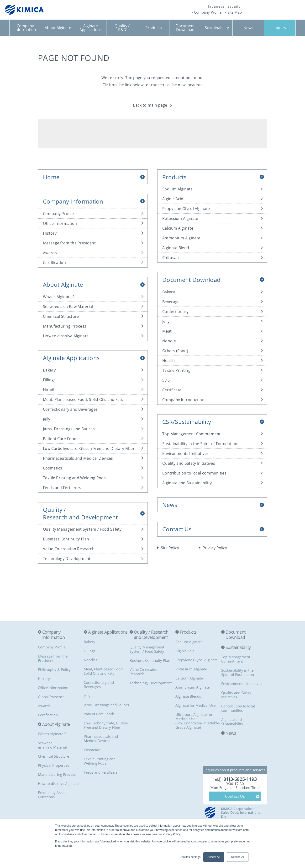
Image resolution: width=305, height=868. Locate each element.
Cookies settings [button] (190, 857)
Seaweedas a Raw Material (52, 745)
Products (174, 177)
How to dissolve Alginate (66, 336)
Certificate (172, 390)
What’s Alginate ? (59, 297)
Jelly (47, 419)
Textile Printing (176, 370)
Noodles (51, 390)
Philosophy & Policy (54, 669)
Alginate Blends (188, 696)
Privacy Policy (215, 548)
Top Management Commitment (192, 434)
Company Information (73, 201)
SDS (166, 380)
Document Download (191, 280)
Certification (54, 263)
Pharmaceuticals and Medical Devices (78, 458)
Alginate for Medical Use (195, 705)
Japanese (216, 6)
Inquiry (280, 28)
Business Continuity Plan (66, 539)
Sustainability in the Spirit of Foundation (200, 444)
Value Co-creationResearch (144, 672)
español (235, 6)
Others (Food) (175, 351)
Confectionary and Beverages (70, 409)
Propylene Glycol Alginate (186, 209)
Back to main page (150, 105)
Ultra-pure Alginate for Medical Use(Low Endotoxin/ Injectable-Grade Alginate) (198, 721)
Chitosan (171, 258)
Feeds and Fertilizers (62, 488)
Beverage (171, 302)
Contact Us (177, 529)
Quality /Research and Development (80, 513)
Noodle (169, 341)
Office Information (60, 223)
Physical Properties (54, 765)
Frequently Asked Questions (52, 795)
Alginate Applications (71, 358)
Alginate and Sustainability (187, 483)
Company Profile (208, 12)
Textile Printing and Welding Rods (74, 478)
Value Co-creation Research (69, 549)
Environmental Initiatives (186, 453)
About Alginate (63, 284)
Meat (167, 331)
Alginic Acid (173, 199)
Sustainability (238, 647)
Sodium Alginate (178, 189)
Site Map (235, 12)
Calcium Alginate (178, 228)
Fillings (49, 380)
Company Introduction (183, 400)
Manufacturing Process (65, 326)
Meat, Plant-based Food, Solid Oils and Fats (83, 399)
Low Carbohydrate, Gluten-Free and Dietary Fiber (89, 448)
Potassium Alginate (180, 218)
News (170, 505)
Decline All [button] (238, 857)
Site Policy (170, 548)
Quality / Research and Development (151, 635)
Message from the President (69, 243)
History (50, 233)
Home (51, 177)
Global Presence (51, 697)
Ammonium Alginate (181, 238)
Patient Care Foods (61, 439)
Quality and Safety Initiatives (189, 463)
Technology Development (67, 559)
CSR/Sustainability (187, 422)
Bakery (49, 370)
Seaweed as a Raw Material (68, 307)
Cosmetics (53, 468)
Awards (50, 253)
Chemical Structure (61, 316)
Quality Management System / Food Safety (82, 529)
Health (168, 361)
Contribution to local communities (194, 473)
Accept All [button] (214, 857)
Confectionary (175, 312)
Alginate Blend (176, 248)
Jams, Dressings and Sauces (69, 429)
